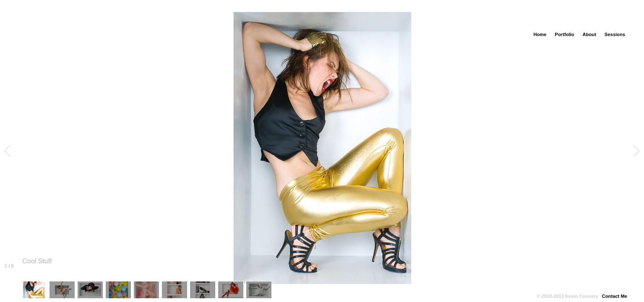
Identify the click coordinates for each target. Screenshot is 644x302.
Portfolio (565, 34)
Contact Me (615, 296)
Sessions (615, 34)
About (589, 34)
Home (540, 34)
